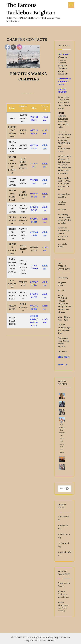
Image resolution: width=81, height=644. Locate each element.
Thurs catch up (63, 518)
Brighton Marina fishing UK (63, 71)
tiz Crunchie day (64, 545)
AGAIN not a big (64, 536)
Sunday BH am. (63, 527)
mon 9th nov (63, 597)
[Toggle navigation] (71, 5)
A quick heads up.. (64, 554)
